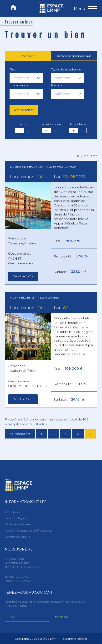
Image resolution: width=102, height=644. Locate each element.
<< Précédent (20, 434)
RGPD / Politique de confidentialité (29, 530)
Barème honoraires (18, 524)
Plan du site (13, 512)
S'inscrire (61, 617)
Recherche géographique (74, 56)
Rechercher (24, 110)
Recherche (28, 56)
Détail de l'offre (23, 276)
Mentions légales (16, 518)
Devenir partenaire (17, 537)
